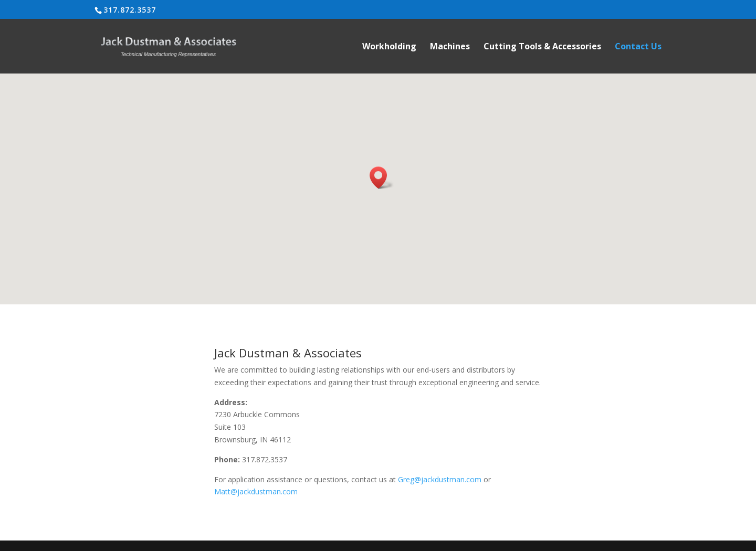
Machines (450, 47)
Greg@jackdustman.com (440, 479)
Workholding (389, 47)
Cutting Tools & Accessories (542, 47)
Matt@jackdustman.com (256, 491)
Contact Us (638, 47)
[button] (382, 178)
